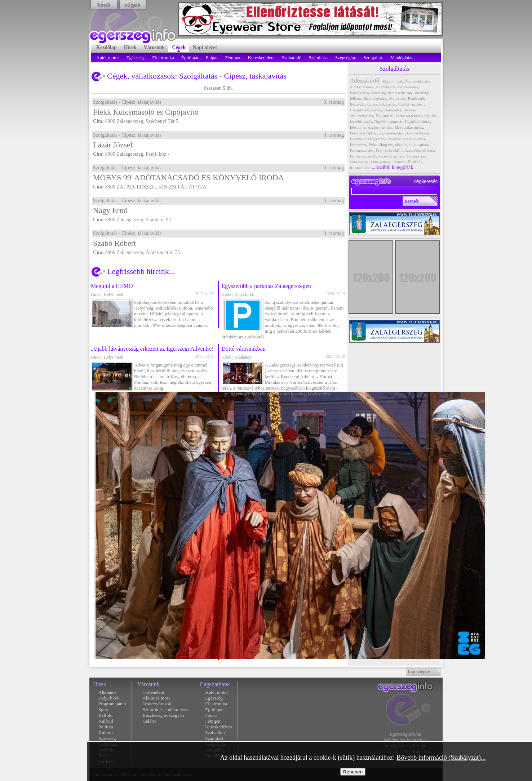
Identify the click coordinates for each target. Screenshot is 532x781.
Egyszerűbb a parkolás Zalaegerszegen (266, 286)
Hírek (96, 294)
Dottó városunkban (244, 349)
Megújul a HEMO (112, 286)
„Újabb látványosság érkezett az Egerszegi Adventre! (152, 349)
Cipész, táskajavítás (255, 76)
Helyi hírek (114, 294)
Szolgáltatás (198, 76)
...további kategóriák (392, 167)
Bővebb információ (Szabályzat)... (441, 758)
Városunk (148, 684)
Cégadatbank (215, 684)
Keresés (412, 201)
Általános (243, 357)
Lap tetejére (419, 671)
